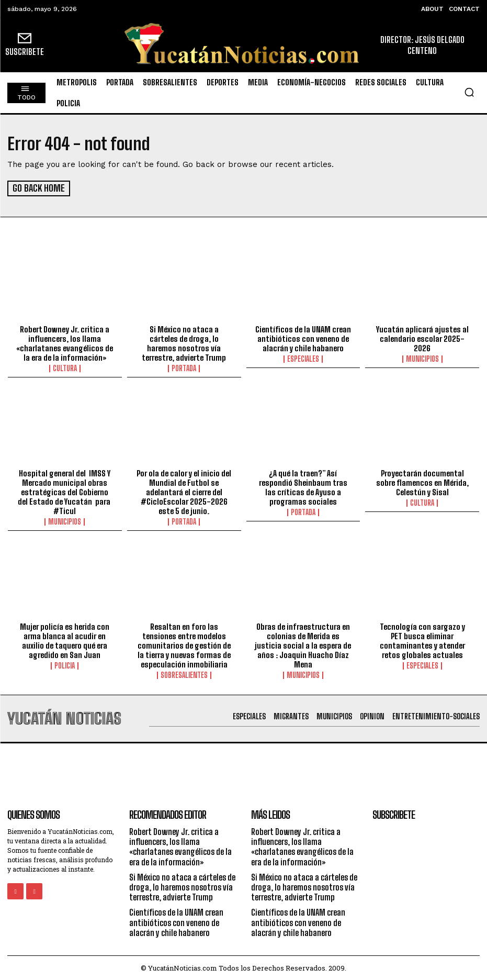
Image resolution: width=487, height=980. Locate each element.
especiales (303, 358)
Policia (65, 665)
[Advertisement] (244, 766)
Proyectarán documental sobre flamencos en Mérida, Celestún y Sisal (422, 482)
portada (184, 367)
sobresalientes (184, 674)
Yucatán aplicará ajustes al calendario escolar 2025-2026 (422, 338)
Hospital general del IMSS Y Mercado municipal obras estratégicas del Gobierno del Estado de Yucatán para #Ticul (65, 491)
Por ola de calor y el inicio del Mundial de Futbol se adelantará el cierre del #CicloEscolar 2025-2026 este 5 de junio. (184, 491)
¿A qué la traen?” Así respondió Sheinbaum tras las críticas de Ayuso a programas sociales (303, 486)
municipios (422, 358)
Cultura (65, 367)
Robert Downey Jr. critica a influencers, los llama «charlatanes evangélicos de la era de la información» (65, 342)
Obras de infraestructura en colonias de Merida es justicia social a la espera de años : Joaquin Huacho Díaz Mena (303, 644)
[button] (469, 92)
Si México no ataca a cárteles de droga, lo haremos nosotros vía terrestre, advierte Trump (184, 342)
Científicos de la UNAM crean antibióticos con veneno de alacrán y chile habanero (303, 338)
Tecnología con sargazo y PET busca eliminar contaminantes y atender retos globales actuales (422, 640)
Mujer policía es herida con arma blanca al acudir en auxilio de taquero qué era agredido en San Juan (65, 640)
